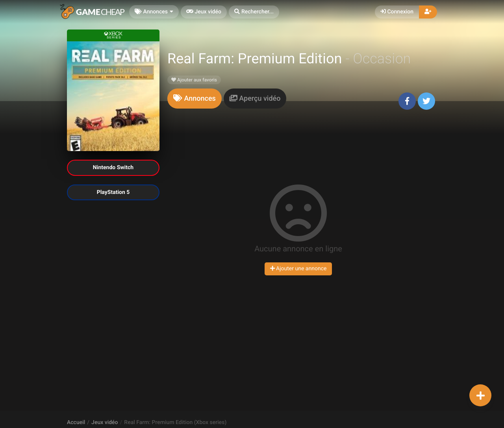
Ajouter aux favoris (194, 80)
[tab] (195, 99)
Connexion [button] (397, 12)
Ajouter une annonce (298, 269)
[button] (254, 12)
